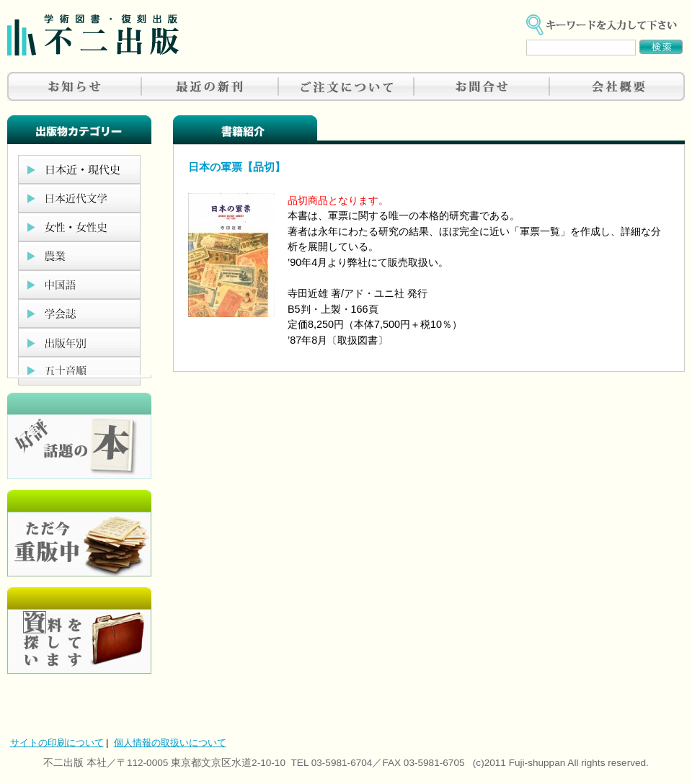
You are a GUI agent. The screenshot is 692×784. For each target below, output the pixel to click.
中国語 (79, 285)
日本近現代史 (79, 169)
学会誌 (79, 313)
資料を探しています (79, 631)
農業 (79, 256)
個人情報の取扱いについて (170, 743)
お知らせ (75, 86)
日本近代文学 (79, 198)
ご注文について (346, 86)
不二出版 (93, 35)
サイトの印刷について (57, 743)
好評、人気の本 (79, 436)
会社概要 (617, 86)
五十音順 (79, 371)
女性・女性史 (79, 227)
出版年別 (79, 342)
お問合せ (482, 86)
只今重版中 (79, 533)
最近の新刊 (210, 86)
